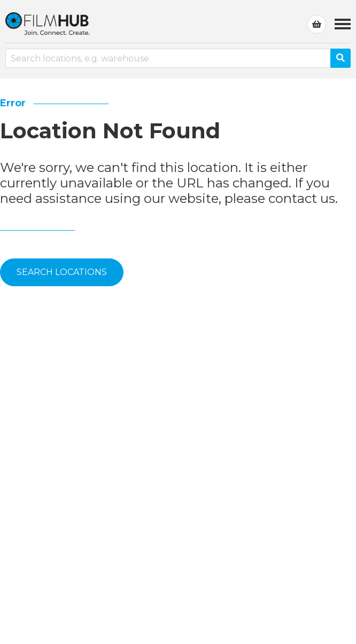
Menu (343, 18)
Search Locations (62, 272)
